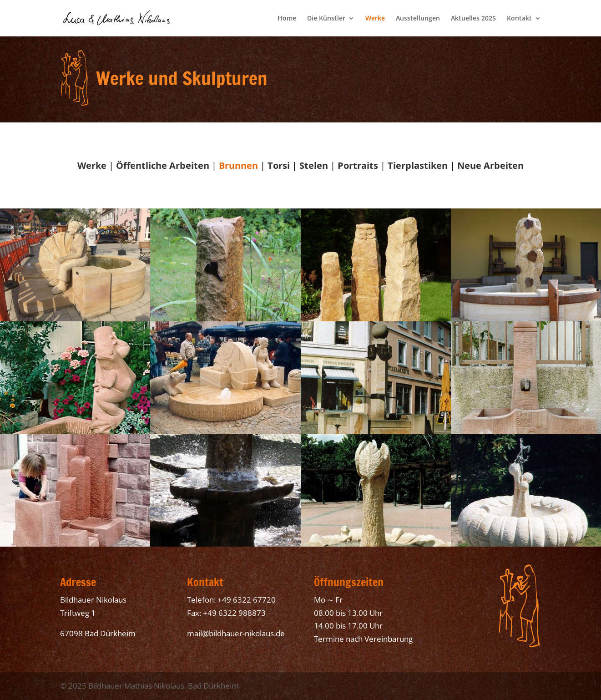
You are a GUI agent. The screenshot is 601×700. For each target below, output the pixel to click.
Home (287, 19)
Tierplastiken (418, 165)
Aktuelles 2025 (473, 19)
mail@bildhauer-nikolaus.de (236, 633)
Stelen (314, 165)
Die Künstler (326, 19)
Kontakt (519, 19)
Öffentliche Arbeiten (163, 165)
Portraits (358, 165)
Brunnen (238, 165)
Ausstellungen (418, 19)
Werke (375, 19)
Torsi (279, 165)
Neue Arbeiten (490, 165)
